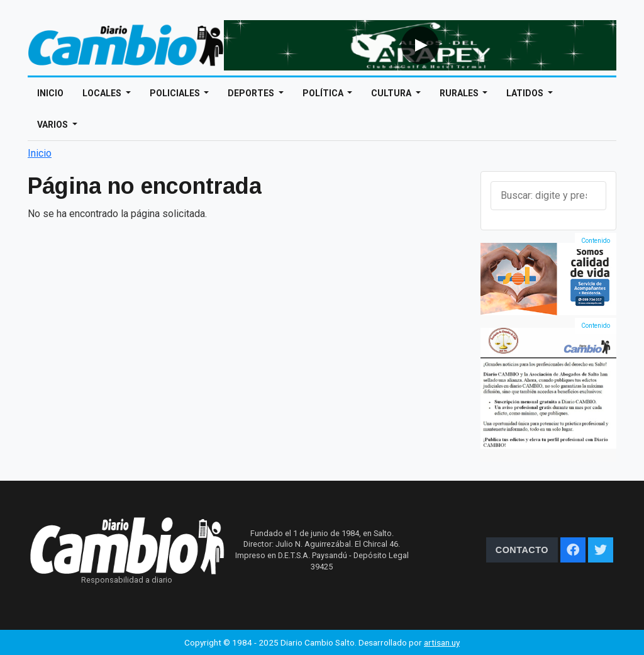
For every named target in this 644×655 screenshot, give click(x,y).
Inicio (50, 93)
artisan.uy (442, 642)
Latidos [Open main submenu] (526, 93)
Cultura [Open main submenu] (392, 93)
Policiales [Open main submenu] (176, 93)
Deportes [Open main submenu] (252, 93)
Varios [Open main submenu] (53, 125)
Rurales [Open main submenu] (460, 93)
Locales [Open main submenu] (103, 93)
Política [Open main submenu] (324, 93)
